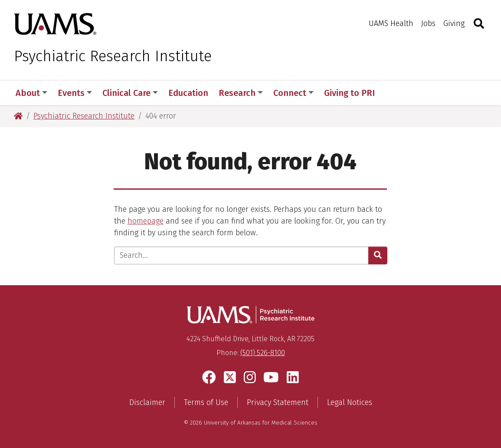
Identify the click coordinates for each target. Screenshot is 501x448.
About (31, 93)
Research (241, 93)
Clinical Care (130, 93)
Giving (454, 23)
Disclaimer (147, 402)
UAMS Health (391, 23)
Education (188, 93)
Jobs (428, 23)
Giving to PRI (349, 93)
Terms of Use (206, 402)
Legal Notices (350, 402)
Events (75, 93)
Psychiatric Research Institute (113, 56)
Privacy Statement (278, 402)
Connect (293, 93)
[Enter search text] (241, 255)
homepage (146, 221)
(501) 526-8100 (263, 353)
